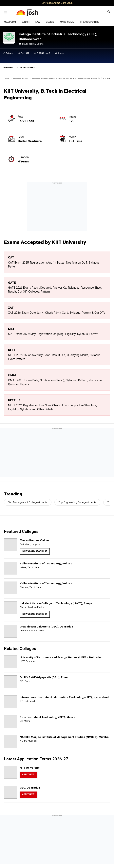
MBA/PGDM (10, 22)
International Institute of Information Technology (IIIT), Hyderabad (64, 697)
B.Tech (26, 22)
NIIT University (30, 768)
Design (50, 22)
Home (6, 78)
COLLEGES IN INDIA (20, 78)
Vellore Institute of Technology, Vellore (46, 563)
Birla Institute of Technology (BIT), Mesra (47, 717)
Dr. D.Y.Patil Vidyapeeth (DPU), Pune (44, 677)
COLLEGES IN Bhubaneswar (43, 78)
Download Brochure (35, 551)
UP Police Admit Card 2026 (57, 3)
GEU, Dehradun (30, 788)
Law (38, 22)
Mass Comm (67, 22)
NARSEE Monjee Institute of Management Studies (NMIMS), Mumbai (65, 737)
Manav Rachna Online (34, 540)
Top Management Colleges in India (28, 502)
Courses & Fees (26, 67)
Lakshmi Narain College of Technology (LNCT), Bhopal (57, 603)
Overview (8, 67)
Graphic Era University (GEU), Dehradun (46, 627)
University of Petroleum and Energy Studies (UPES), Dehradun (61, 657)
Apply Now (28, 774)
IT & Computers (90, 22)
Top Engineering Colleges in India (77, 502)
